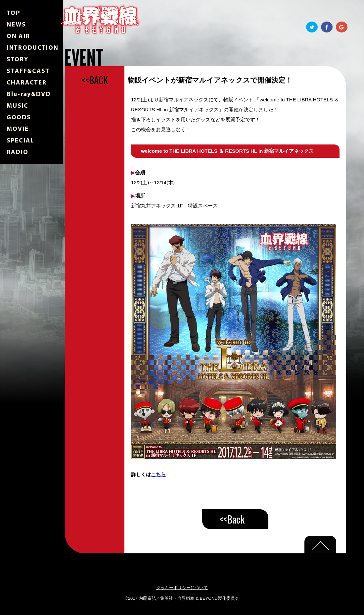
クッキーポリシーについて (182, 588)
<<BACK (95, 80)
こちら (158, 474)
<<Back (232, 519)
